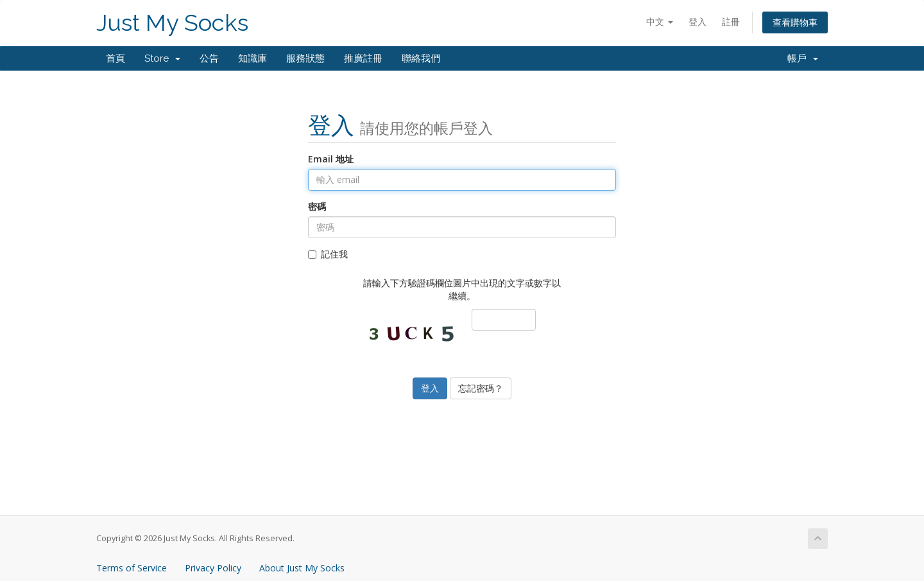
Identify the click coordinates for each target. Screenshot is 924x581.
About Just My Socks (302, 568)
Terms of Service (132, 568)
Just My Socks (172, 23)
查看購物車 (795, 22)
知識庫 (252, 58)
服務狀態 (305, 58)
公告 (209, 58)
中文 (660, 22)
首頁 (116, 58)
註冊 (731, 22)
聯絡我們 (421, 58)
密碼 (317, 206)
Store (162, 58)
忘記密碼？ (481, 388)
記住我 (328, 254)
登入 (697, 22)
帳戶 (803, 58)
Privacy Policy (213, 568)
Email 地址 (331, 159)
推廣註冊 (363, 58)
